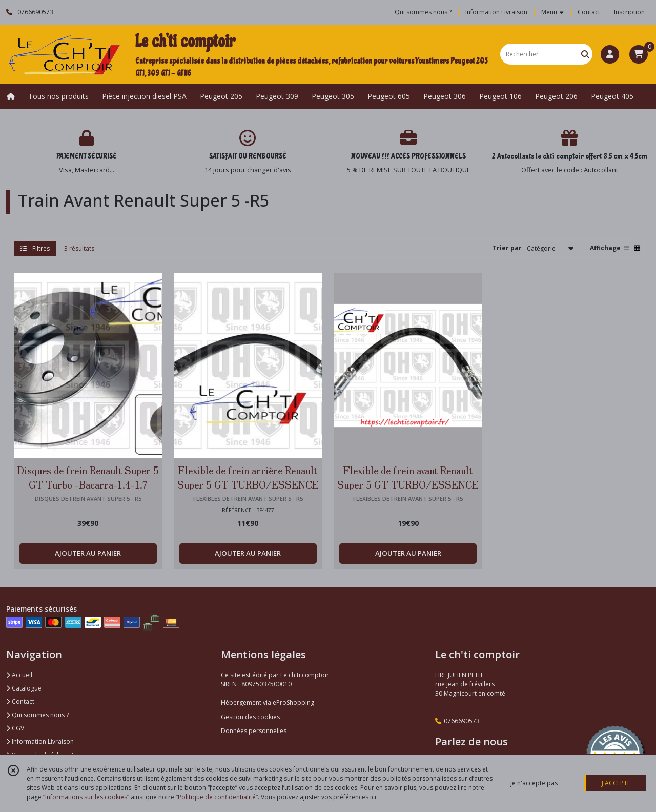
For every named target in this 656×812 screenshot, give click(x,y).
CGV (15, 728)
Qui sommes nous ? (37, 715)
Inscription (629, 12)
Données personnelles (254, 731)
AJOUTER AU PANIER (88, 553)
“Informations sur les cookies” (86, 797)
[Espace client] (610, 54)
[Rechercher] (585, 54)
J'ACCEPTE (616, 783)
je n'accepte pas (534, 783)
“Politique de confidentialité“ (217, 797)
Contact (589, 12)
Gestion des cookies (250, 717)
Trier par (507, 248)
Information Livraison (40, 742)
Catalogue (24, 688)
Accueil (19, 675)
